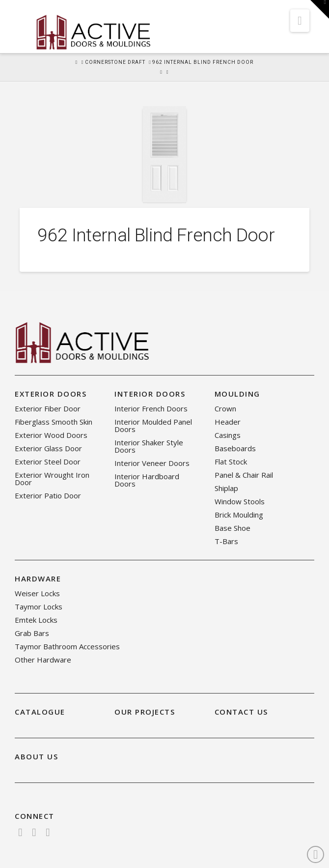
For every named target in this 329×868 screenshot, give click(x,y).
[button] (300, 21)
